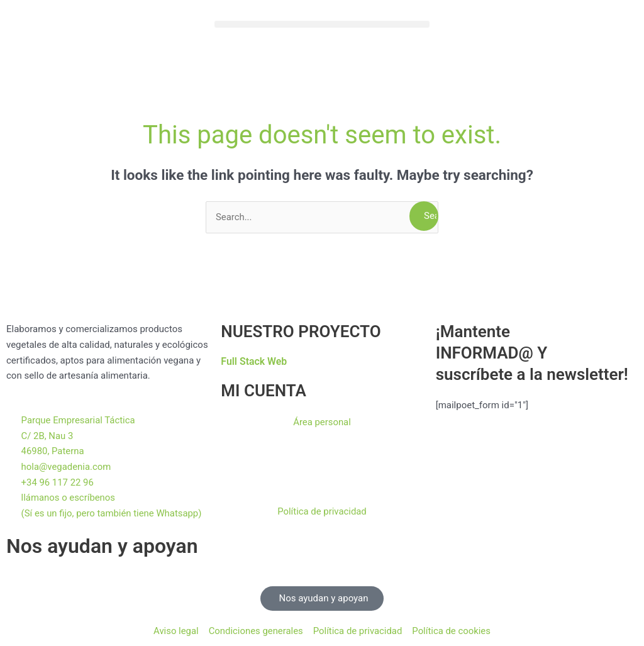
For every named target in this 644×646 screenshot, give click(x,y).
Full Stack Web (254, 361)
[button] (322, 24)
